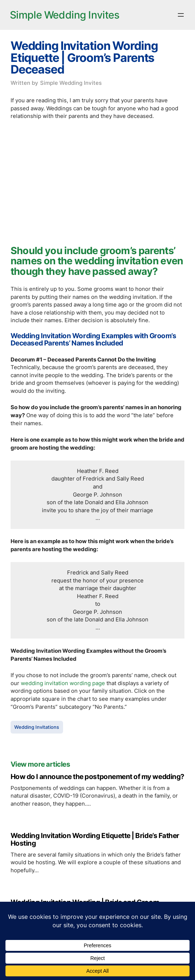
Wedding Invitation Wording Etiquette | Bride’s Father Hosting (95, 840)
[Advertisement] (97, 180)
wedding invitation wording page (63, 683)
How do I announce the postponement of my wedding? (97, 777)
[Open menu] (181, 15)
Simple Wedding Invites (65, 15)
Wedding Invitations (37, 727)
